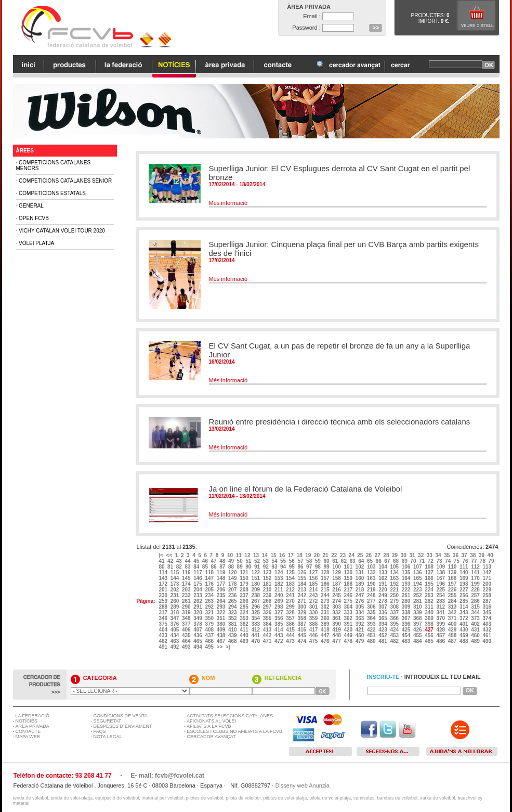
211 (279, 590)
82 (180, 567)
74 (449, 561)
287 (487, 601)
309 (407, 607)
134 (395, 572)
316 (487, 607)
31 (413, 555)
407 (198, 630)
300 (302, 607)
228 (476, 590)
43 (180, 561)
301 (314, 607)
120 (233, 572)
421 (360, 630)
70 (414, 561)
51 (249, 561)
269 (279, 601)
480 (372, 641)
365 (383, 618)
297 (268, 607)
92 (267, 567)
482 (395, 641)
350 (210, 618)
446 (314, 635)
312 (441, 607)
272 (314, 601)
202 (175, 590)
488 (464, 641)
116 (187, 572)
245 (337, 595)
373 (476, 618)
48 (223, 561)
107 (418, 567)
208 (245, 590)
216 (337, 590)
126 (302, 572)
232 (187, 595)
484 (418, 641)
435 (187, 635)
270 (291, 601)
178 (233, 584)
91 (258, 567)
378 (198, 624)
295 (245, 607)
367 (407, 618)
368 (418, 618)
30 (404, 555)
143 (163, 578)
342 (453, 613)
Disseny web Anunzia (302, 785)
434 (175, 635)
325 (256, 613)
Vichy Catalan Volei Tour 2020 (62, 231)
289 (175, 607)
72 (431, 561)
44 (188, 561)
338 (407, 613)
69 (405, 561)
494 (198, 647)
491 (163, 647)
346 (163, 618)
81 (171, 567)
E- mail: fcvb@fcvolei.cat (167, 776)
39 (482, 555)
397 (418, 624)
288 (163, 607)
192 (395, 584)
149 (233, 578)
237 (245, 595)
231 (175, 595)
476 (326, 641)
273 (326, 601)
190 (372, 584)
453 (395, 635)
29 (396, 555)
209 (256, 590)
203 (187, 590)
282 (430, 601)
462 (163, 641)
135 (407, 572)
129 (337, 572)
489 (476, 641)
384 (268, 624)
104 (383, 567)
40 (491, 555)
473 (291, 641)
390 (337, 624)
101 (349, 567)
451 (372, 635)
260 (175, 601)
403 (487, 624)
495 (210, 647)
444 (291, 635)
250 (395, 595)
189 (360, 584)
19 (309, 555)
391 (349, 624)
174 (187, 584)
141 (476, 572)
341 (441, 613)
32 (422, 555)
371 (453, 618)
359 (314, 618)
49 (232, 561)
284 (453, 601)
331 (326, 613)
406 (187, 630)
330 (314, 613)
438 (222, 635)
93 (275, 567)
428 (441, 630)
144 (175, 578)
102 (360, 567)
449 (349, 635)
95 (293, 567)
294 (233, 607)
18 (300, 555)
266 (245, 601)
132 (372, 572)
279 (395, 601)
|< (161, 555)
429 (453, 630)
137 (430, 572)
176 (210, 584)
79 (492, 561)
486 (441, 641)
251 (407, 595)
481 (383, 641)
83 (188, 567)
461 (487, 635)
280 (407, 601)
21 (326, 555)
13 (257, 555)
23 (344, 555)
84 (197, 567)
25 (361, 555)
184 (302, 584)
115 (175, 572)
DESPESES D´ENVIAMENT (123, 726)
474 (302, 641)
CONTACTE (28, 731)
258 (487, 595)
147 (210, 578)
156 (314, 578)
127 (314, 572)
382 (245, 624)
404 (163, 630)
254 (441, 595)
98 (319, 567)
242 (302, 595)
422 (372, 630)
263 (210, 601)
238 (256, 595)
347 (175, 618)
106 (407, 567)
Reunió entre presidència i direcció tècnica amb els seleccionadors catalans (340, 422)
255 (453, 595)
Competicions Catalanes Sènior (65, 181)
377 (187, 624)
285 (464, 601)
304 (349, 607)
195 (430, 584)
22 (335, 555)
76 (466, 561)
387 (302, 624)
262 (198, 601)
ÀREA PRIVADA (32, 726)
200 (487, 584)
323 (233, 613)
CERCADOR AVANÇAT (212, 737)
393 (372, 624)
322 (222, 613)
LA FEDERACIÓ (33, 716)
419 (337, 630)
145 (187, 578)
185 (314, 584)
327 (279, 613)
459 (464, 635)
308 (395, 607)
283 (441, 601)
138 (441, 572)
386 (291, 624)
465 (198, 641)
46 (206, 561)
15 (274, 555)
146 (198, 578)
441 (256, 635)
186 (326, 584)
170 (476, 578)
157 (326, 578)
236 (233, 595)
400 (453, 624)
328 (291, 613)
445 (302, 635)
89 (241, 567)
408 (210, 630)
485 (430, 641)
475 (314, 641)
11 (240, 555)
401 (464, 624)
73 (440, 561)
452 (383, 635)
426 (418, 630)
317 (163, 613)
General (31, 206)
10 (231, 555)
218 (360, 590)
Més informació (228, 203)
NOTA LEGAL (108, 737)
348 (187, 618)
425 (407, 630)
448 (337, 635)
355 (268, 618)
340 (430, 613)
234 (210, 595)
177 (222, 584)
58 (310, 561)
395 (395, 624)
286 (476, 601)
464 (187, 641)
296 (256, 607)
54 (275, 561)
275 (349, 601)
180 (256, 584)
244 (326, 595)
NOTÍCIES (27, 721)
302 (326, 607)
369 (430, 618)
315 (476, 607)
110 (453, 567)
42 (171, 561)
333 (349, 613)
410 (233, 630)
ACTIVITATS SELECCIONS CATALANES (230, 716)
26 (370, 555)
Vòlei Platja (36, 243)
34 (439, 555)
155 (302, 578)
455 (418, 635)
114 (163, 572)
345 (487, 613)
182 (279, 584)
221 (395, 590)
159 (349, 578)
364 (372, 618)
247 (360, 595)
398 (430, 624)
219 (372, 590)
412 (256, 630)
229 (487, 590)
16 (283, 555)
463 (175, 641)
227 (464, 590)
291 (198, 607)
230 (163, 595)
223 (418, 590)
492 (175, 647)
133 (383, 572)
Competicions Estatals (52, 193)
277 (372, 601)
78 (483, 561)
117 (198, 572)
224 (430, 590)
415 (291, 630)
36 (456, 555)
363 (360, 618)
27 (378, 555)
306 (372, 607)
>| (228, 647)
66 (379, 561)
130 (349, 572)
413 (268, 630)
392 (360, 624)
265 (233, 601)
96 (301, 567)
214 (314, 590)
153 (279, 578)
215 (326, 590)
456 (430, 635)
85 (206, 567)
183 (291, 584)
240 (279, 595)
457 (441, 635)
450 (360, 635)
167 (441, 578)
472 (279, 641)
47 (215, 561)
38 (474, 555)
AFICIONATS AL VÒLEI (211, 721)
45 (197, 561)
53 (267, 561)
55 (284, 561)
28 (387, 555)
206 (222, 590)
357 (291, 618)
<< (170, 555)
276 (360, 601)
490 (487, 641)
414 (279, 630)
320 (198, 613)
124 (279, 572)
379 (210, 624)
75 (457, 561)
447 (326, 635)
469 (245, 641)
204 (198, 590)
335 (372, 613)
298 (279, 607)
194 (418, 584)
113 (487, 567)
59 (319, 561)
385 (279, 624)
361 (337, 618)
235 (222, 595)
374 (487, 618)
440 (245, 635)
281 (418, 601)
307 (383, 607)
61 (336, 561)
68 (397, 561)
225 (441, 590)
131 (360, 572)
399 (441, 624)
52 (258, 561)
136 (418, 572)
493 (187, 647)
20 (318, 555)
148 (222, 578)
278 (383, 601)
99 (327, 567)
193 (407, 584)
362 (349, 618)
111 (464, 567)
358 (302, 618)
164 (407, 578)
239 (268, 595)
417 (314, 630)
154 (291, 578)
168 (453, 578)
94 (284, 567)
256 (464, 595)
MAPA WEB (28, 737)
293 (222, 607)
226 (453, 590)
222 (407, 590)
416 (302, 630)
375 (163, 624)
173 (175, 584)
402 (476, 624)
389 (326, 624)
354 (256, 618)
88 (232, 567)
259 (163, 601)
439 (233, 635)
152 (268, 578)
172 (163, 584)
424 (395, 630)
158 (337, 578)
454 (407, 635)
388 (314, 624)
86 (215, 567)
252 (418, 595)
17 (292, 555)
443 (279, 635)
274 (337, 601)
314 (464, 607)
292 (210, 607)
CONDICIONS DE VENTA (121, 716)
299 (291, 607)
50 (241, 561)
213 (302, 590)
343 (464, 613)
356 (279, 618)
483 (407, 641)
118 (210, 572)
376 (175, 624)
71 (423, 561)
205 (210, 590)
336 (383, 613)
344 (476, 613)
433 (163, 635)
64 (362, 561)
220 (383, 590)
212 (291, 590)
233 (198, 595)
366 (395, 618)
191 (383, 584)
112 (476, 567)
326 (268, 613)
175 (198, 584)
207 (233, 590)
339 (418, 613)
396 (407, 624)
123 (268, 572)
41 (162, 561)
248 (372, 595)
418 (326, 630)
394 (383, 624)
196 (441, 584)
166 (430, 578)
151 (256, 578)
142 (487, 572)
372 (464, 618)
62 (345, 561)
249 (383, 595)
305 (360, 607)
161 (372, 578)
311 (430, 607)
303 (337, 607)
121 (245, 572)
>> (220, 647)
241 (291, 595)
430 (464, 630)
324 (245, 613)
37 (465, 555)
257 (476, 595)
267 (256, 601)
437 (210, 635)
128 (326, 572)
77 (475, 561)
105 (395, 567)
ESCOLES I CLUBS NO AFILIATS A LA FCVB (235, 731)
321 (210, 613)
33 (430, 555)
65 (371, 561)
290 (187, 607)
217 (349, 590)
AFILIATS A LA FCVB (209, 726)
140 (464, 572)
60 (327, 561)
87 (223, 567)
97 (310, 567)
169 (464, 578)
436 (198, 635)
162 (383, 578)
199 (476, 584)
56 (293, 561)
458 (453, 635)
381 (233, 624)
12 (248, 555)
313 (453, 607)
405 (175, 630)
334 (360, 613)
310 (418, 607)
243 (314, 595)
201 (163, 590)
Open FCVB (34, 218)
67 (388, 561)
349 (198, 618)
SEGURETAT (108, 721)
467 (222, 641)
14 (266, 555)
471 (268, 641)
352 (233, 618)
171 (487, 578)
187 (337, 584)
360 (326, 618)
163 (395, 578)
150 (245, 578)
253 (430, 595)
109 (441, 567)
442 (268, 635)
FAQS (100, 731)
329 (302, 613)
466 (210, 641)
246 (349, 595)
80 (162, 567)
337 (395, 613)
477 (337, 641)
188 (349, 584)
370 (441, 618)
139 (453, 572)
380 (222, 624)
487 (453, 641)
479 (360, 641)
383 (256, 624)
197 (453, 584)
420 (349, 630)
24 (352, 555)
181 (268, 584)
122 (256, 572)
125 (291, 572)
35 (448, 555)
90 (249, 567)
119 (222, 572)
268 (268, 601)
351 (222, 618)
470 (256, 641)
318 (175, 613)
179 (245, 584)
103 (372, 567)
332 (337, 613)
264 (222, 601)
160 (360, 578)
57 (301, 561)
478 (349, 641)
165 (418, 578)
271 (302, 601)
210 (268, 590)
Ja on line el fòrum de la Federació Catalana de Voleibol (306, 489)
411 (245, 630)
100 (337, 567)
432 (487, 630)
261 (187, 601)
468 (233, 641)
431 (476, 630)
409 (222, 630)
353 (245, 618)
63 (353, 561)
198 (464, 584)
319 (187, 613)
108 (430, 567)
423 (383, 630)
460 (476, 635)
